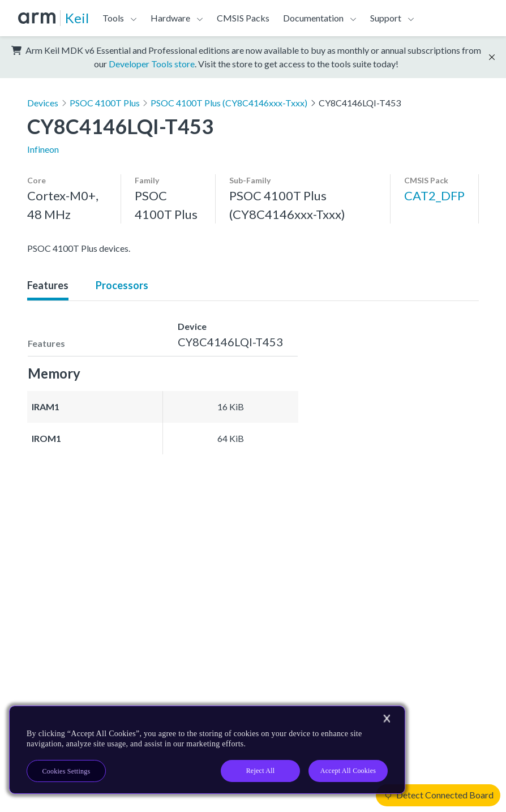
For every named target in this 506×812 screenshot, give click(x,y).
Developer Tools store (152, 64)
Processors (122, 285)
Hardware (170, 18)
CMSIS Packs (243, 18)
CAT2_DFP (434, 196)
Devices (43, 103)
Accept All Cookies (348, 771)
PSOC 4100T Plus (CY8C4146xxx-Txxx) (229, 103)
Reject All (261, 771)
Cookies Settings (67, 771)
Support (386, 18)
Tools (113, 18)
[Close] (387, 719)
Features (48, 285)
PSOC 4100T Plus (105, 103)
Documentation (313, 18)
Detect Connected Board (439, 795)
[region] (207, 750)
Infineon (43, 149)
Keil (77, 18)
